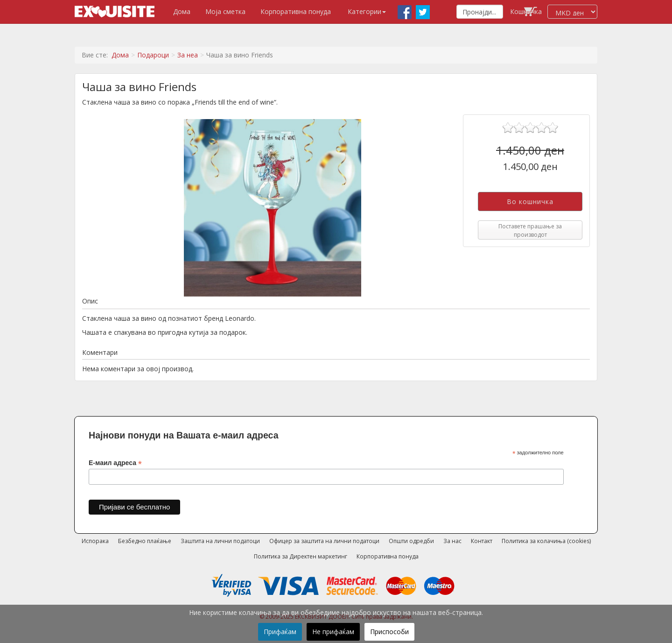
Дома (182, 11)
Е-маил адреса (115, 463)
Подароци (153, 55)
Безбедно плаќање (145, 541)
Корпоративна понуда (296, 11)
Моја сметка (225, 11)
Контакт (482, 541)
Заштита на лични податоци (220, 541)
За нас (452, 541)
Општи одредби (411, 541)
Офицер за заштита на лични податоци (324, 541)
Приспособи (389, 632)
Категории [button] (367, 11)
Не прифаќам (333, 632)
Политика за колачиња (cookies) (546, 541)
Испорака (95, 541)
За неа (188, 55)
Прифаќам (280, 632)
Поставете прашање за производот (530, 230)
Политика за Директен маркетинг (301, 556)
